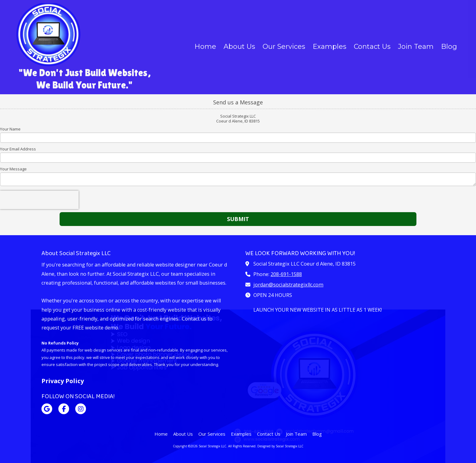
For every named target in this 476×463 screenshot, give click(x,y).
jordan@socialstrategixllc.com (288, 285)
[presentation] (39, 200)
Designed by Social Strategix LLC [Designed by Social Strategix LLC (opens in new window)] (280, 446)
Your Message (13, 169)
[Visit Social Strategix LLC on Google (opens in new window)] (47, 409)
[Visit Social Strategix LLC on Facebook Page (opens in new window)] (64, 409)
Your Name (10, 129)
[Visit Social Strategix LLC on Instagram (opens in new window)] (81, 409)
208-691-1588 (286, 274)
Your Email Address (18, 149)
